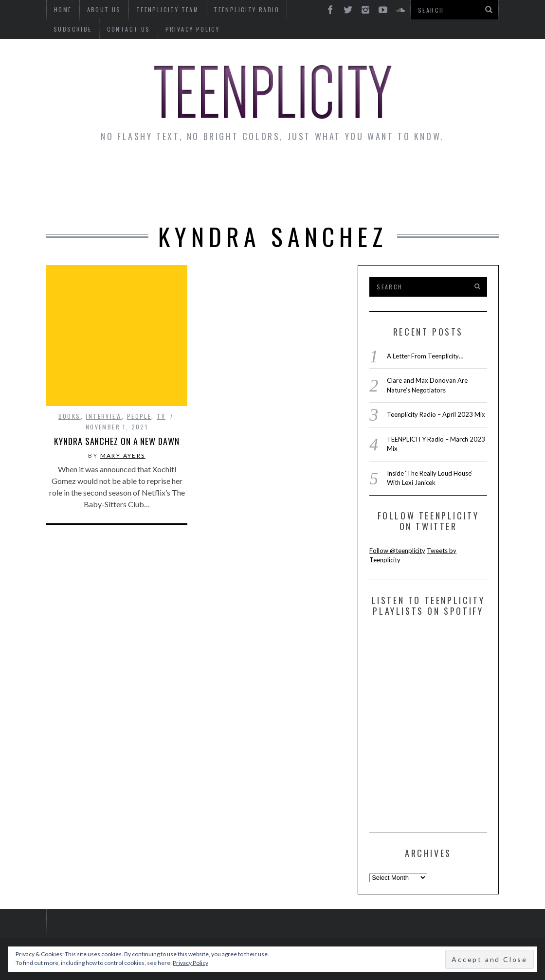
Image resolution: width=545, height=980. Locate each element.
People (139, 371)
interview (104, 371)
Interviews (133, 171)
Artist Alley (206, 171)
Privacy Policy (139, 29)
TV (161, 371)
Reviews (458, 171)
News (78, 171)
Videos (273, 197)
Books (70, 371)
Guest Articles (387, 171)
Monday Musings (293, 171)
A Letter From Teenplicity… (425, 356)
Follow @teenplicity (397, 551)
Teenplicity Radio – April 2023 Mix (436, 414)
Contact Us (75, 29)
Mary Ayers (123, 410)
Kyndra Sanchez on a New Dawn (117, 396)
